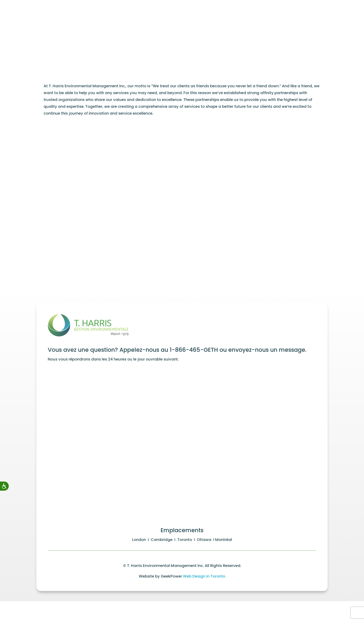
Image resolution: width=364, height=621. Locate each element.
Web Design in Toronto (204, 574)
